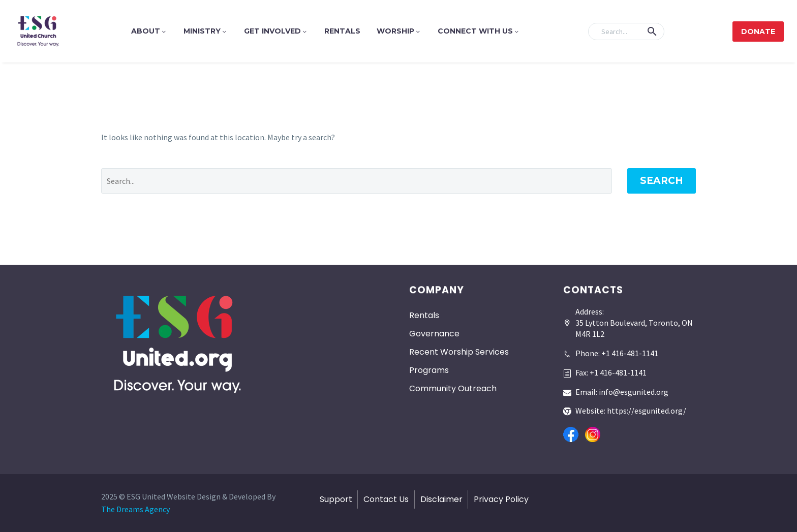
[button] (652, 32)
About (149, 31)
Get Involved (276, 31)
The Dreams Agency (135, 509)
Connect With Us (479, 31)
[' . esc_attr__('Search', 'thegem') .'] (357, 181)
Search (662, 181)
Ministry (206, 31)
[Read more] (611, 350)
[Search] (626, 32)
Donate (758, 32)
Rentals (342, 31)
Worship (399, 31)
